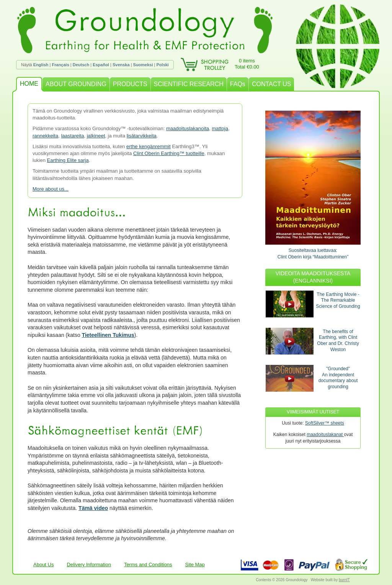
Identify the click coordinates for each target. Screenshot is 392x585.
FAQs (238, 84)
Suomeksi (143, 65)
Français (61, 65)
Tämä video (93, 508)
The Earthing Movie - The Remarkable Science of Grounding (338, 300)
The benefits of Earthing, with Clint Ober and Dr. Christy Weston (338, 341)
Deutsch (81, 65)
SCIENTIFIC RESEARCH (189, 84)
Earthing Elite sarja (68, 160)
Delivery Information (89, 565)
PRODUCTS (130, 84)
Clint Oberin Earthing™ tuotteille (169, 153)
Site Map (195, 565)
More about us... (51, 189)
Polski (163, 65)
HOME (29, 84)
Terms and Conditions (148, 565)
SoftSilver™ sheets (325, 423)
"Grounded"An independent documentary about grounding (338, 378)
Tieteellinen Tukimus (108, 335)
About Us (43, 565)
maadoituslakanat (325, 435)
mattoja (220, 128)
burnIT (344, 580)
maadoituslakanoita (188, 128)
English (41, 65)
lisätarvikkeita (142, 136)
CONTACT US (272, 84)
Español (101, 65)
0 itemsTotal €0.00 (247, 64)
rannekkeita (45, 136)
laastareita (72, 136)
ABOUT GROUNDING (76, 84)
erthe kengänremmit (149, 146)
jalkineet (96, 136)
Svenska (121, 65)
